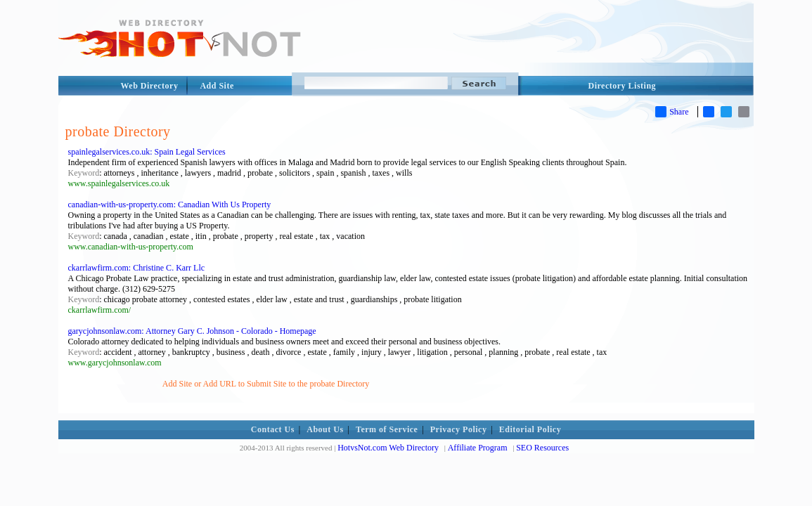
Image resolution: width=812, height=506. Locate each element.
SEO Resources (542, 448)
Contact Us (273, 429)
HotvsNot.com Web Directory (388, 448)
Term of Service (387, 429)
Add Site (217, 86)
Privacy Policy (459, 429)
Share (672, 112)
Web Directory (150, 86)
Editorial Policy (530, 429)
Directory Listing (623, 86)
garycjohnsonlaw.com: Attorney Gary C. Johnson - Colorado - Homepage (192, 331)
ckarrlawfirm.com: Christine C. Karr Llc (137, 268)
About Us (325, 429)
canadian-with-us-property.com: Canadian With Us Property (170, 205)
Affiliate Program (478, 448)
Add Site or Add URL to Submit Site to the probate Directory (266, 384)
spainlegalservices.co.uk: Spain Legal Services (147, 152)
